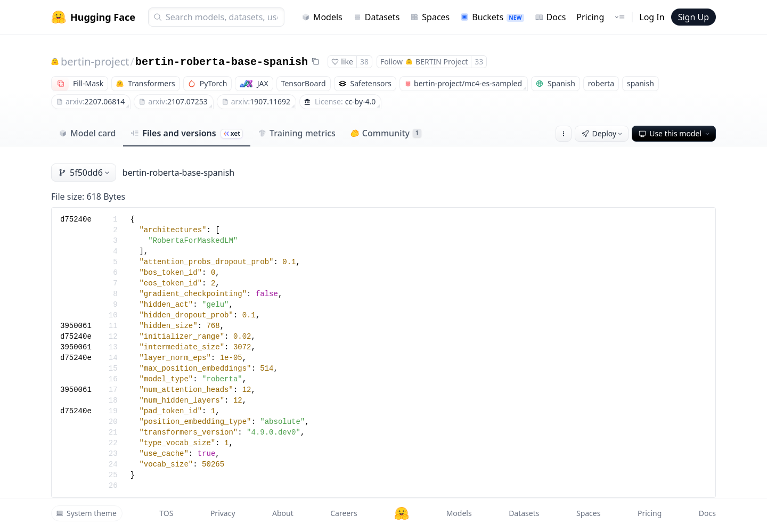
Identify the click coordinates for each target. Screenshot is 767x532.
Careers (344, 513)
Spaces (430, 17)
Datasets (377, 17)
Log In (652, 17)
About (283, 513)
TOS (166, 513)
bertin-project (95, 62)
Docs (550, 17)
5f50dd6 (85, 173)
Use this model (675, 133)
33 (479, 62)
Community (386, 133)
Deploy (603, 133)
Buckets (492, 17)
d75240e (76, 219)
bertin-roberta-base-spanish (222, 62)
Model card (87, 133)
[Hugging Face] (402, 513)
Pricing (590, 17)
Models (322, 17)
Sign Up (693, 17)
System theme (86, 513)
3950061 (76, 326)
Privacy (223, 513)
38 (364, 62)
